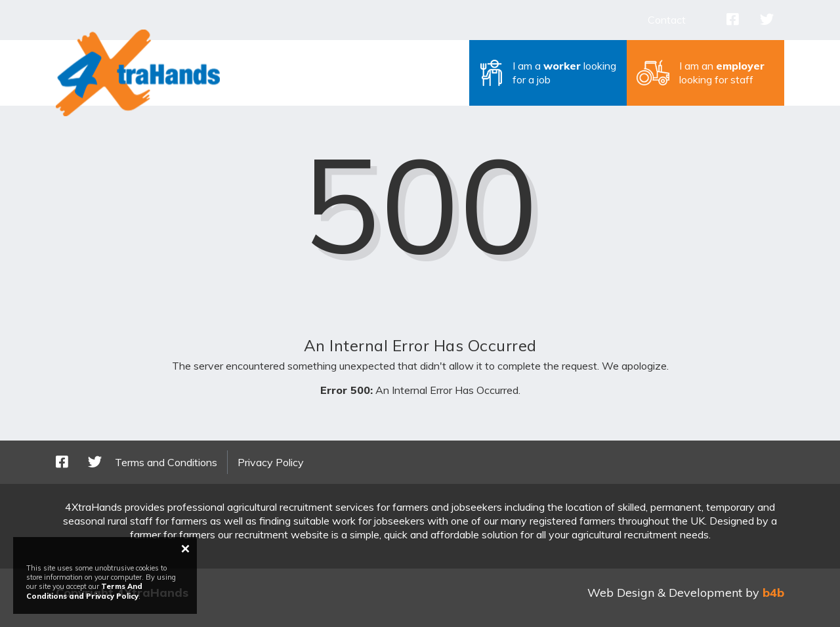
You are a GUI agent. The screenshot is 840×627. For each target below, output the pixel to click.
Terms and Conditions (166, 462)
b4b (773, 593)
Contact (667, 20)
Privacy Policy (271, 462)
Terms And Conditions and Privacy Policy (84, 591)
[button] (548, 73)
